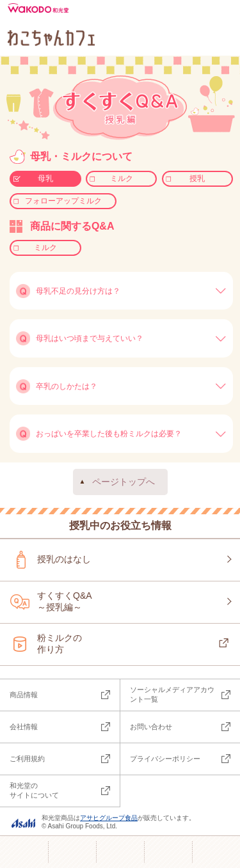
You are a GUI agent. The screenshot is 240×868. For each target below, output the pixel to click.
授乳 (197, 178)
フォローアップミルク (63, 201)
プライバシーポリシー (165, 759)
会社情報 (24, 727)
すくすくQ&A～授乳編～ (65, 601)
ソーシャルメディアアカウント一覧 (172, 694)
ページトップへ (124, 482)
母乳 (45, 178)
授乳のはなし (64, 559)
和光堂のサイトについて (34, 790)
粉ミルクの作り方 (60, 643)
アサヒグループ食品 (109, 818)
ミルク (122, 178)
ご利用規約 (27, 759)
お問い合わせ (151, 727)
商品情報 (24, 695)
